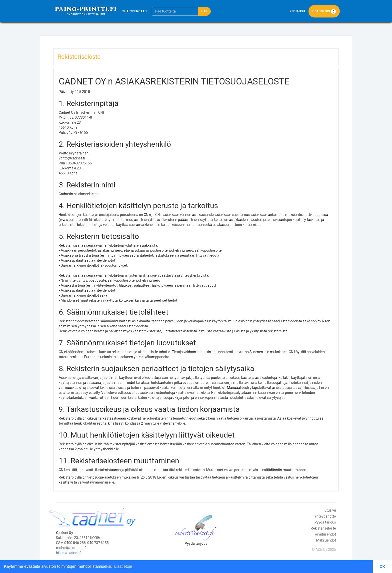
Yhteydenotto (134, 11)
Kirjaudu (297, 11)
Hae (204, 11)
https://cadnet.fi (69, 553)
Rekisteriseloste (323, 528)
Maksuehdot (326, 540)
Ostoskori (324, 11)
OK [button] (382, 567)
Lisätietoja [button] (123, 566)
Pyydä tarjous (325, 522)
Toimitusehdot (324, 534)
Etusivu (330, 510)
